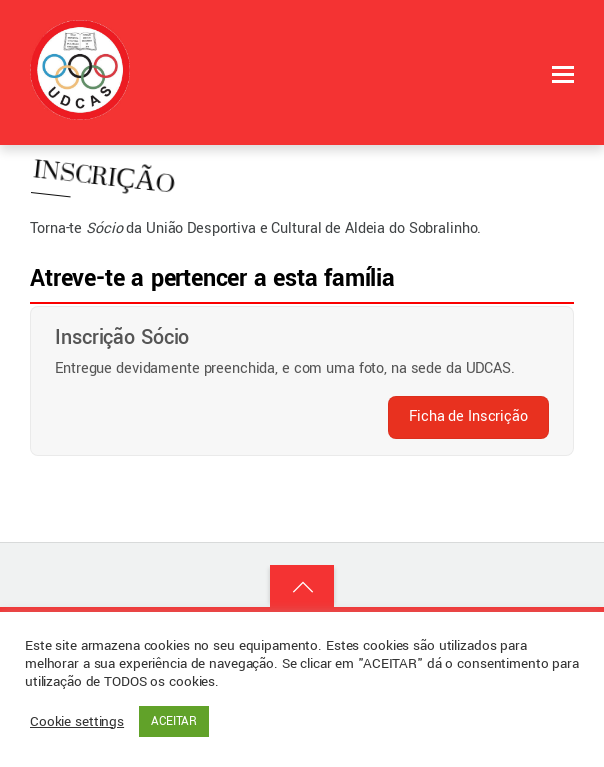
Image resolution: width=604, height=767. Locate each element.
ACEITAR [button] (174, 721)
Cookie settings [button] (77, 722)
